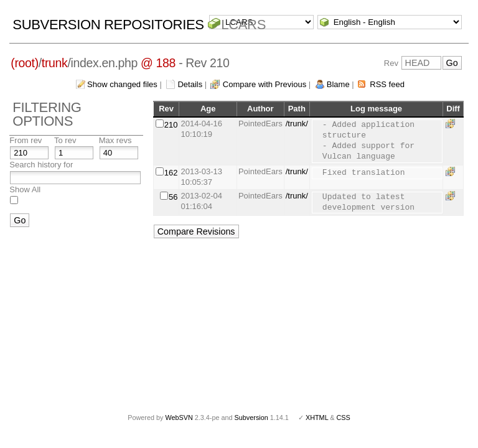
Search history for (41, 165)
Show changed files (122, 84)
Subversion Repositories (108, 25)
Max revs (115, 140)
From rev (26, 140)
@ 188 (158, 63)
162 (171, 173)
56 (173, 197)
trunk (55, 63)
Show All (25, 189)
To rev (65, 140)
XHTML (317, 418)
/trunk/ (297, 124)
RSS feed (387, 84)
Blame (338, 84)
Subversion (251, 418)
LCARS (243, 25)
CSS (344, 418)
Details (190, 84)
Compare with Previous (265, 84)
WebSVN (179, 418)
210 (171, 125)
